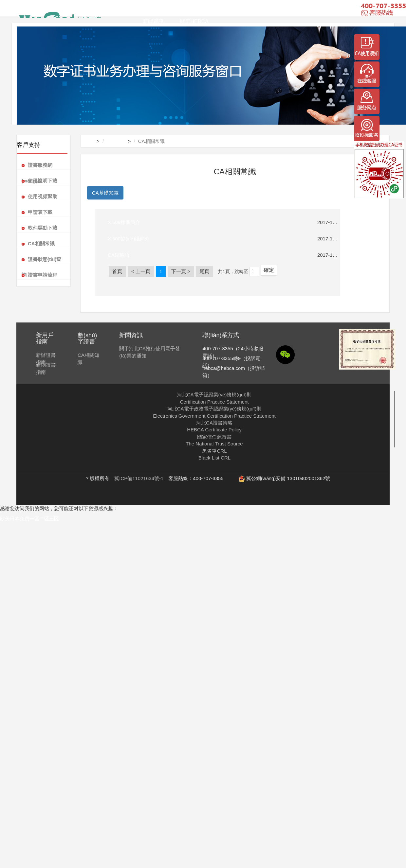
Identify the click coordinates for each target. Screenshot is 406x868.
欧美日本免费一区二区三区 (29, 519)
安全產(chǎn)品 (278, 11)
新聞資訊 (153, 21)
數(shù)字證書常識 (175, 193)
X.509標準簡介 (124, 222)
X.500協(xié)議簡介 (129, 239)
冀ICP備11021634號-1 (139, 478)
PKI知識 (137, 193)
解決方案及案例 (188, 11)
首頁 (148, 11)
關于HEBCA (194, 21)
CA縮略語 (119, 255)
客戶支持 (233, 11)
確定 (269, 270)
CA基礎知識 (105, 193)
